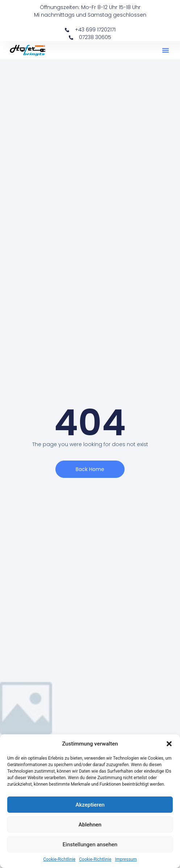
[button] (169, 744)
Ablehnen (90, 825)
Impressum (126, 859)
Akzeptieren (90, 805)
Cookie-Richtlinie (59, 859)
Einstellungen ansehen (90, 845)
